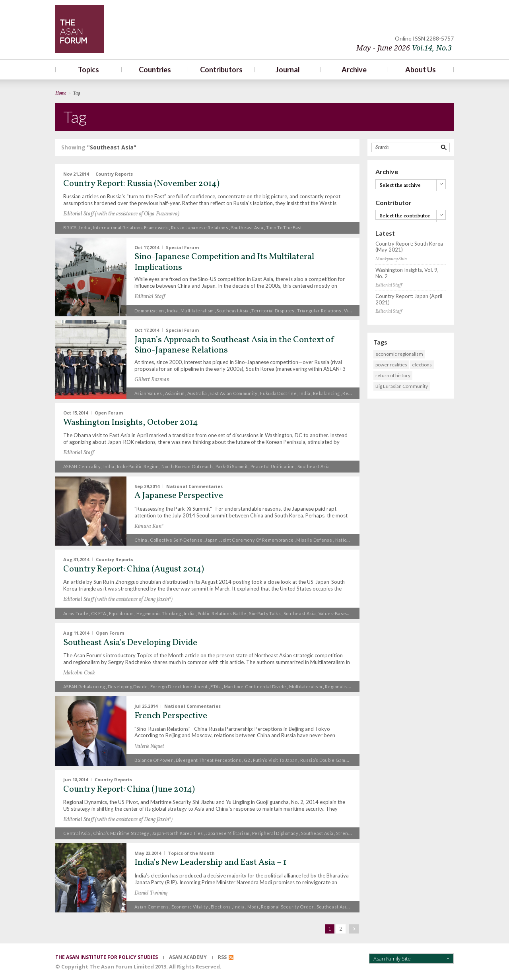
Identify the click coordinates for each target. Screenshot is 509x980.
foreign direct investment (179, 687)
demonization (149, 311)
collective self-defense (176, 540)
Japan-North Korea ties (178, 833)
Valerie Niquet (149, 747)
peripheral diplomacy (275, 833)
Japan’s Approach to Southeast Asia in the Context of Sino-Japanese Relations (234, 345)
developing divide (128, 687)
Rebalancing (326, 393)
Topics (88, 70)
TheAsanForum (80, 29)
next (354, 929)
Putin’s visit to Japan (275, 760)
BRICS (70, 228)
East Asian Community (233, 393)
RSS (222, 957)
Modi (253, 907)
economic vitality (190, 907)
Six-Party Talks (265, 613)
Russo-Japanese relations (200, 228)
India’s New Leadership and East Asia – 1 (210, 863)
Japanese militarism (227, 833)
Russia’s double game (324, 760)
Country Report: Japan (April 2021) (409, 299)
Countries (155, 70)
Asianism (175, 393)
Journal (288, 70)
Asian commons (152, 907)
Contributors (221, 70)
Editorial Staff (150, 297)
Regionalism (356, 393)
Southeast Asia (247, 228)
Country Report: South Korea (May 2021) (409, 247)
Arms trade (76, 613)
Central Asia (77, 833)
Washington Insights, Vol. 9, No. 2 (407, 273)
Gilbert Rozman (152, 380)
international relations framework (131, 228)
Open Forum (109, 413)
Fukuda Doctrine (278, 393)
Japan (212, 540)
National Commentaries (194, 486)
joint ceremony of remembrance (257, 540)
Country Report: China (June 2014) (129, 789)
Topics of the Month (191, 853)
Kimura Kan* (149, 526)
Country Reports (114, 174)
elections (221, 907)
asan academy (188, 957)
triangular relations (319, 311)
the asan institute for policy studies (107, 957)
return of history (393, 375)
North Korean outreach (187, 466)
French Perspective (171, 716)
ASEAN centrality (82, 466)
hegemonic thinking (159, 613)
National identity (353, 540)
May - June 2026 (404, 48)
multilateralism (197, 311)
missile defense (314, 540)
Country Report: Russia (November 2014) (141, 184)
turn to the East (284, 228)
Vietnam (353, 311)
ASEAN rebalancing (84, 687)
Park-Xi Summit (232, 466)
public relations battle (222, 613)
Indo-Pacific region (138, 466)
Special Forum (182, 247)
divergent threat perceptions (208, 760)
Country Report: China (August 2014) (134, 569)
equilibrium (121, 613)
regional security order (287, 907)
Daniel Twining (151, 893)
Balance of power (154, 760)
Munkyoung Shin (391, 259)
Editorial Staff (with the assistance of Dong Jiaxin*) (118, 599)
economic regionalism (399, 354)
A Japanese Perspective (179, 496)
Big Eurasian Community (402, 386)
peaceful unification (273, 466)
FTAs (216, 687)
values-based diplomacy (345, 613)
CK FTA (99, 613)
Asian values (148, 393)
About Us (421, 70)
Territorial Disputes (273, 311)
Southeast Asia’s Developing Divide (130, 643)
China (141, 540)
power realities (391, 365)
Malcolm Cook (79, 673)
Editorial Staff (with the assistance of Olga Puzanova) (121, 214)
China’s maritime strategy (121, 833)
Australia (197, 393)
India (85, 228)
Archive (354, 70)
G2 (247, 760)
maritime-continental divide (255, 687)
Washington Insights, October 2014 (131, 423)
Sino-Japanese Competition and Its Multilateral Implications (224, 262)
